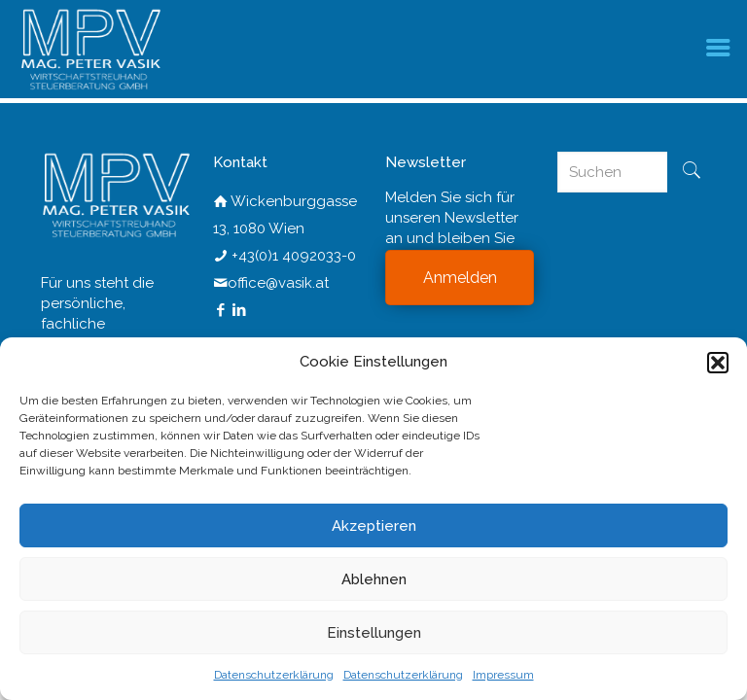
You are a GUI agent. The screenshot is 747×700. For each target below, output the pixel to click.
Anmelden (460, 278)
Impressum (503, 675)
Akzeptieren (374, 526)
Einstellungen (374, 633)
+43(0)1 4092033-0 (294, 256)
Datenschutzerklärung (274, 675)
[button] (718, 363)
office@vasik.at (278, 283)
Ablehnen (374, 579)
